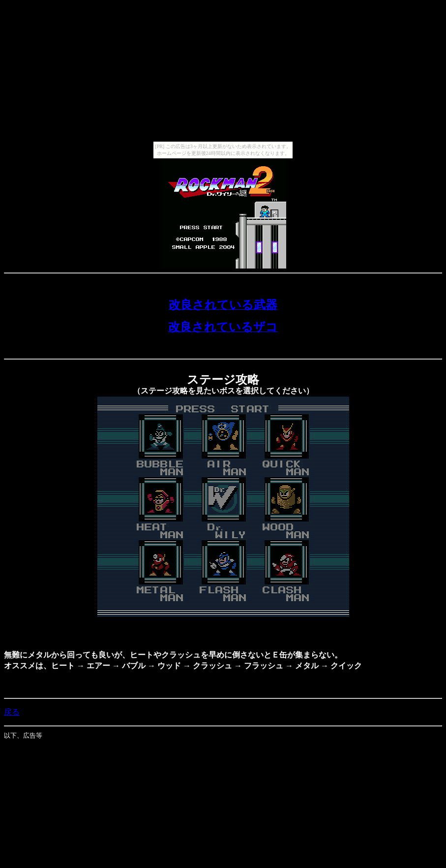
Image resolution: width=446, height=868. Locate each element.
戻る (12, 712)
